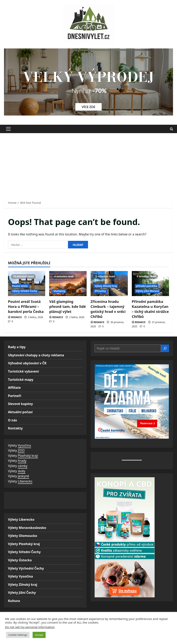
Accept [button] (39, 635)
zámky (23, 466)
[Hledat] (165, 348)
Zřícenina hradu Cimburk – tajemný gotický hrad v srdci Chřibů (108, 309)
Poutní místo (20, 286)
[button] (8, 129)
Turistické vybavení (23, 371)
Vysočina (24, 445)
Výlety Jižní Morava (148, 291)
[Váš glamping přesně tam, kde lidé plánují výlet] (68, 283)
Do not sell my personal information (30, 627)
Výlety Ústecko (20, 560)
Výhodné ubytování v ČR (27, 363)
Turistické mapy (21, 380)
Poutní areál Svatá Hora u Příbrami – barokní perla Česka (26, 306)
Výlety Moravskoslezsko (27, 528)
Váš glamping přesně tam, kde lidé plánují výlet (67, 306)
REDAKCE (16, 317)
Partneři (15, 396)
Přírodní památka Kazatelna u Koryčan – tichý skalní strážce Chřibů (150, 309)
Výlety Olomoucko (23, 536)
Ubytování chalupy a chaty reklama (36, 355)
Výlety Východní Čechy (26, 568)
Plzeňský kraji (28, 456)
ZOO (21, 450)
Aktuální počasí (20, 412)
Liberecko (25, 481)
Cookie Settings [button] (18, 635)
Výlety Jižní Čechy (22, 593)
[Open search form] (171, 129)
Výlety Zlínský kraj (106, 286)
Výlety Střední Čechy (25, 291)
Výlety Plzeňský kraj (24, 544)
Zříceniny (100, 291)
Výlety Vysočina (20, 576)
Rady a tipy (17, 347)
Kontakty (15, 428)
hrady (22, 461)
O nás (12, 420)
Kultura (14, 601)
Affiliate (14, 388)
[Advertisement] (88, 163)
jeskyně (23, 476)
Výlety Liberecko (21, 519)
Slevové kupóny (20, 404)
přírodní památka (147, 286)
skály (21, 471)
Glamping (59, 291)
